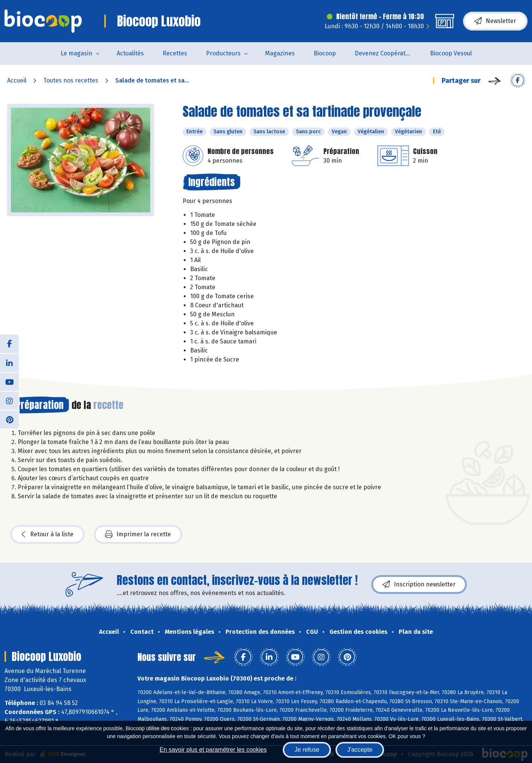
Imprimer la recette (138, 534)
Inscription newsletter (419, 584)
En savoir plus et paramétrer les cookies (213, 750)
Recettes (175, 53)
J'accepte (360, 750)
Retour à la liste (47, 534)
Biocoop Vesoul (451, 53)
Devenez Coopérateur (385, 53)
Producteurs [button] (223, 53)
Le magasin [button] (76, 53)
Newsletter (495, 21)
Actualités (130, 53)
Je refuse (307, 750)
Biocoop (325, 53)
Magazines (280, 53)
